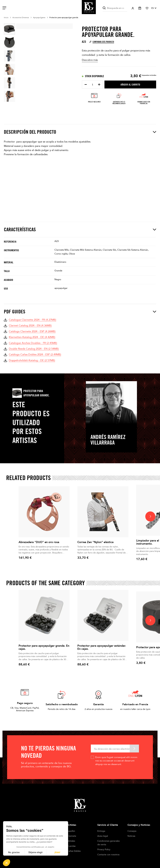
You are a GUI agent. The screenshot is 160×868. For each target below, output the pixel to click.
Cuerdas (71, 846)
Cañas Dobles (74, 851)
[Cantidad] (92, 85)
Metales (71, 841)
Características (80, 230)
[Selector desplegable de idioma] (154, 8)
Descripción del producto (80, 132)
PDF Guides (80, 312)
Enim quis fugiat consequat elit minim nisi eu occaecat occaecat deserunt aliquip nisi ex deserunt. (116, 761)
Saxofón (71, 831)
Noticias (131, 836)
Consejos (132, 831)
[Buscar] (115, 8)
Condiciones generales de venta (108, 843)
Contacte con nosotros (108, 855)
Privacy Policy (104, 849)
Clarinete (72, 836)
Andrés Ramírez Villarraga (108, 440)
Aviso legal (103, 836)
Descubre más (90, 60)
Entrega (101, 831)
